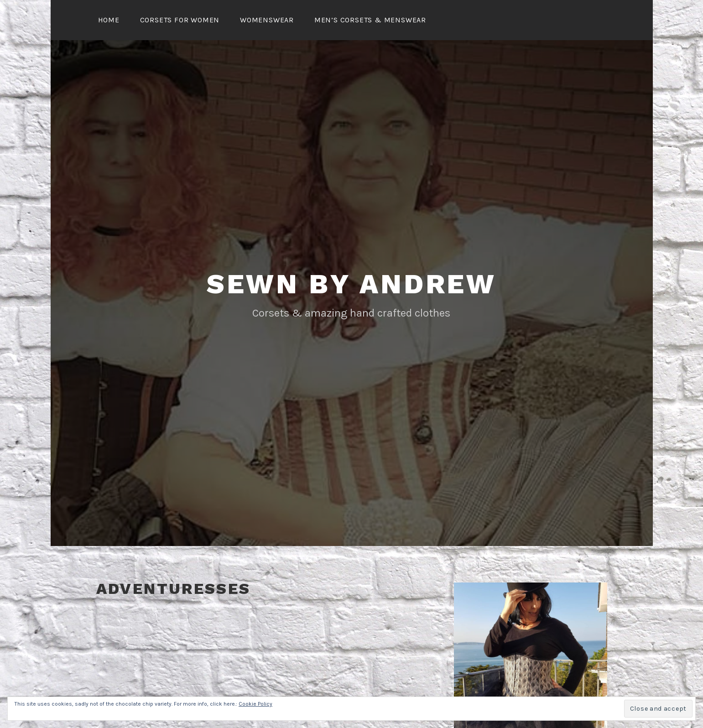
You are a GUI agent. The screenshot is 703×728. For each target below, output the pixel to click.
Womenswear (267, 20)
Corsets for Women (180, 20)
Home (109, 20)
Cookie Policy (255, 704)
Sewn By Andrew (351, 284)
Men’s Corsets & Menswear (370, 20)
